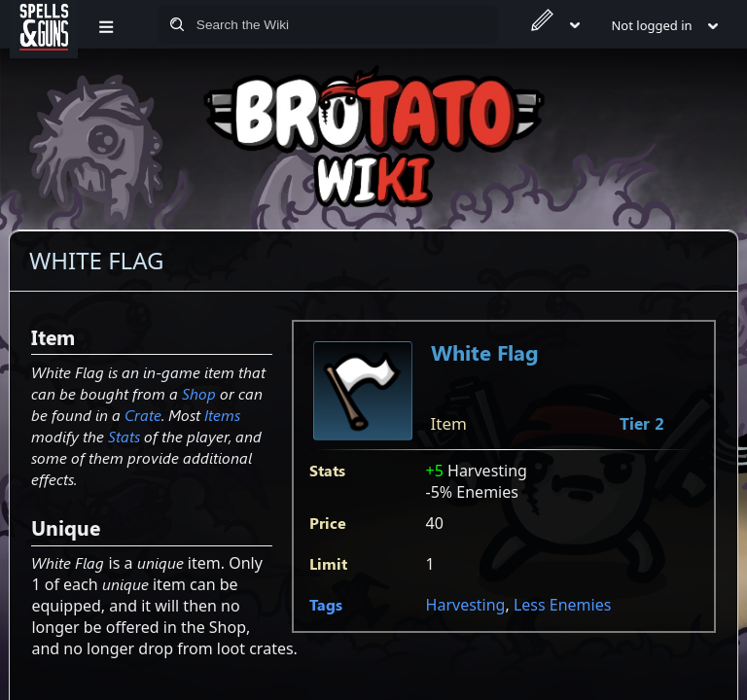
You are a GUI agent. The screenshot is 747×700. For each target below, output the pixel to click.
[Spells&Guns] (44, 24)
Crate (143, 415)
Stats (124, 436)
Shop (199, 393)
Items (222, 415)
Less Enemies (562, 605)
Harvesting (466, 605)
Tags (326, 604)
